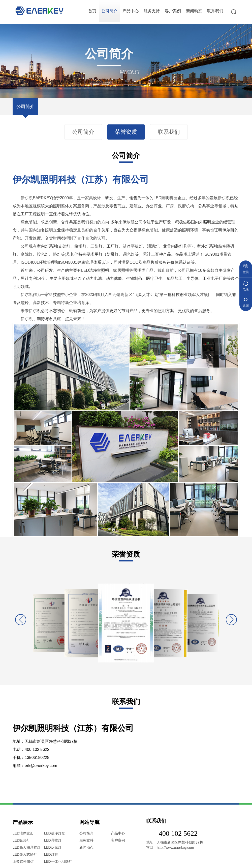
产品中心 (131, 11)
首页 (92, 11)
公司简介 (109, 11)
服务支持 (152, 11)
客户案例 (173, 11)
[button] (231, 620)
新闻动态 (194, 11)
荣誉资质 (126, 132)
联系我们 (215, 11)
